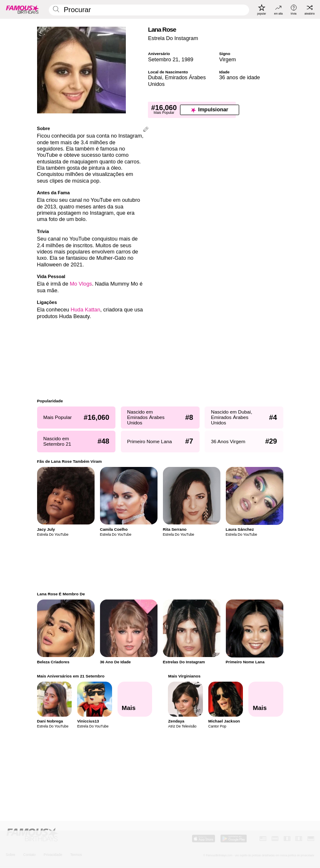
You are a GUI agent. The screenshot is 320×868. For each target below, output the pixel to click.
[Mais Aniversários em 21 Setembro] (135, 699)
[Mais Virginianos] (266, 699)
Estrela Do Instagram (173, 38)
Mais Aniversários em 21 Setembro (71, 676)
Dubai (155, 77)
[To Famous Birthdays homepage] (22, 9)
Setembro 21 (163, 59)
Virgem (227, 59)
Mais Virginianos (184, 676)
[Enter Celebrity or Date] (149, 10)
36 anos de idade (240, 77)
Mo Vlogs (81, 284)
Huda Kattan (86, 310)
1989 (187, 59)
